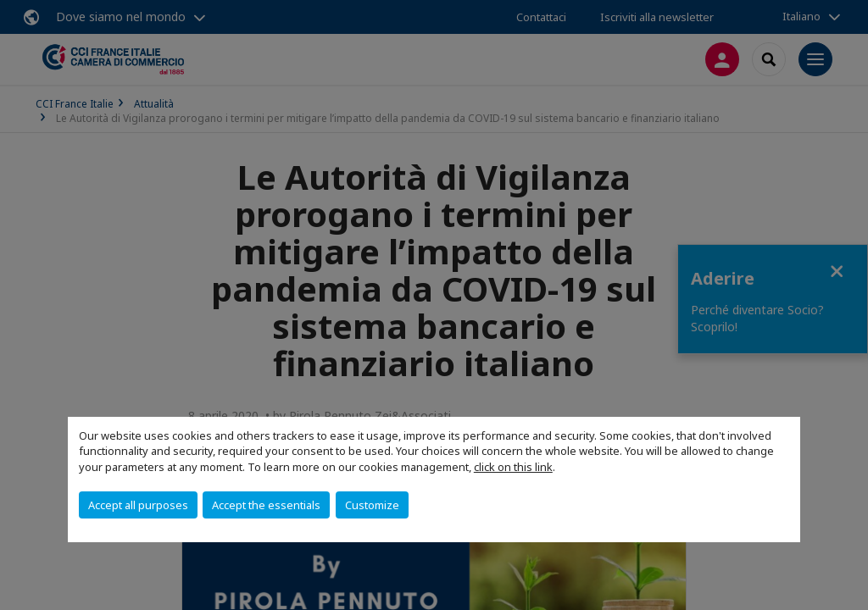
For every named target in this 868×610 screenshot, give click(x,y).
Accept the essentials (266, 505)
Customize (372, 505)
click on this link (513, 467)
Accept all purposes (138, 505)
